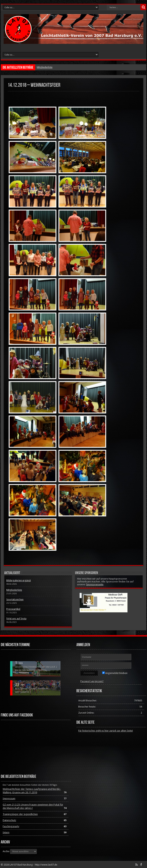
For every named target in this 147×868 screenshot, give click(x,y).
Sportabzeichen (15, 599)
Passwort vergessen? (92, 681)
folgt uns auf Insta (16, 619)
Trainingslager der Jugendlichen (20, 814)
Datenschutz (9, 820)
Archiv (6, 851)
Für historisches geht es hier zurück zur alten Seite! (106, 731)
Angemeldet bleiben (115, 673)
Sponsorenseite (95, 584)
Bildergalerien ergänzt (19, 580)
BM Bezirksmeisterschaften (31, 670)
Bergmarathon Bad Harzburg (32, 689)
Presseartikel (13, 609)
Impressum (9, 799)
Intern (6, 832)
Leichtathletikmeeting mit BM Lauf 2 (36, 667)
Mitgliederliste (45, 67)
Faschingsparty (11, 826)
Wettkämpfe (22, 673)
